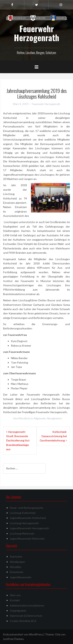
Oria (58, 634)
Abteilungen (17, 562)
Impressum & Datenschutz (26, 616)
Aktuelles (16, 567)
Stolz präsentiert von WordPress (23, 634)
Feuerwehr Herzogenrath (36, 33)
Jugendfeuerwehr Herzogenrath (29, 528)
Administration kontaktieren (27, 605)
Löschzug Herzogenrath (24, 523)
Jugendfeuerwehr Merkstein (27, 539)
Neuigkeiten (54, 418)
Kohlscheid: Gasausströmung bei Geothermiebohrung (53, 436)
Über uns (15, 595)
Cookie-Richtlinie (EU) (23, 621)
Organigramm (18, 611)
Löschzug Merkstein (22, 533)
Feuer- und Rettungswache (26, 508)
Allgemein (40, 418)
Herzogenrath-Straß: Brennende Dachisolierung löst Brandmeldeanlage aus (18, 441)
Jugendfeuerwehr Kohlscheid (28, 518)
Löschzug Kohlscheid (23, 513)
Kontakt (15, 600)
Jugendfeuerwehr (21, 577)
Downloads (17, 572)
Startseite (16, 556)
